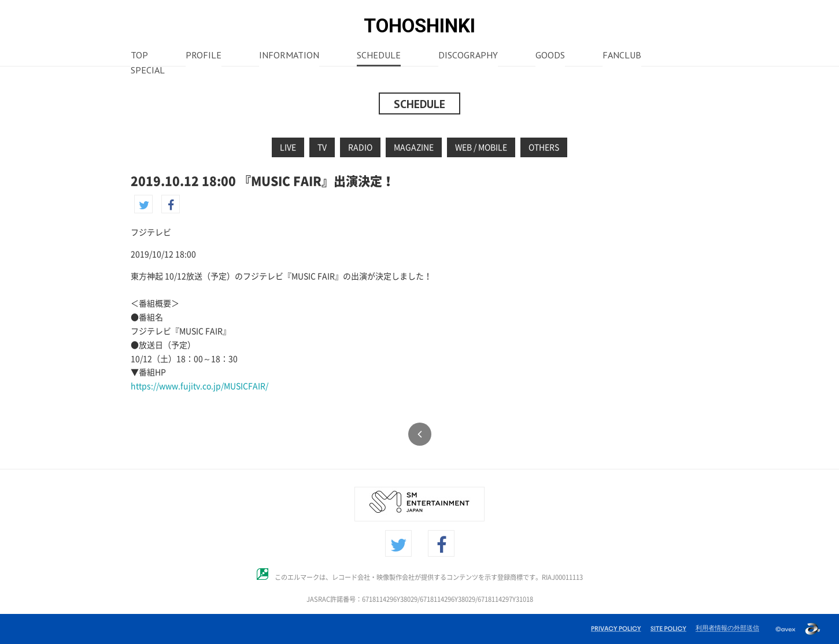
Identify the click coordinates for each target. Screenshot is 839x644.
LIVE (288, 147)
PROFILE (204, 56)
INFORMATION (289, 56)
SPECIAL (148, 71)
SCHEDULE (379, 56)
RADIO (360, 147)
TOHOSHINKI (419, 26)
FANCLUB (622, 56)
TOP (139, 56)
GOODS (550, 56)
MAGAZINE (414, 147)
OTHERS (544, 147)
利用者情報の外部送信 (727, 628)
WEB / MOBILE (481, 147)
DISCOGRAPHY (468, 56)
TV (322, 147)
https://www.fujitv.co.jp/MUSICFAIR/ (199, 386)
